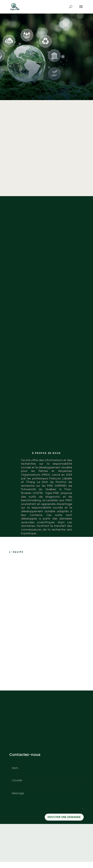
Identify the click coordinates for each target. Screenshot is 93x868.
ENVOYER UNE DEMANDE (64, 823)
